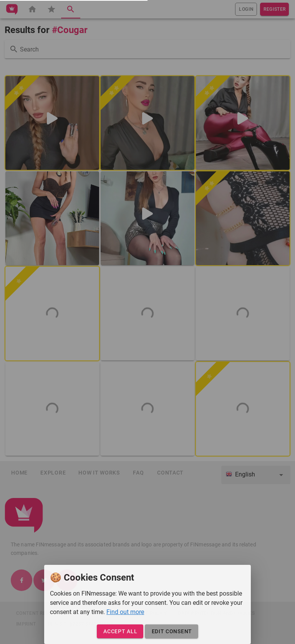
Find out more (125, 612)
